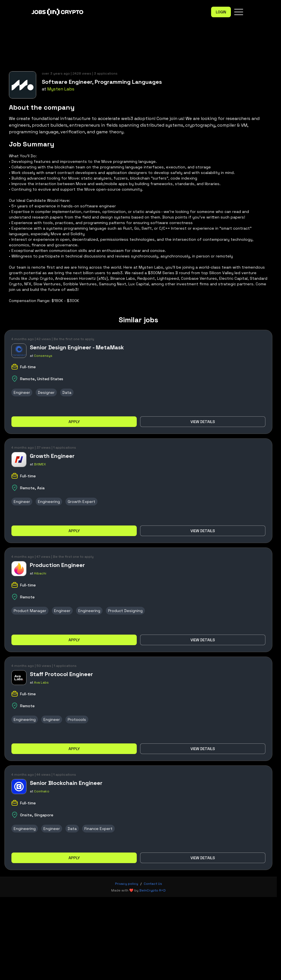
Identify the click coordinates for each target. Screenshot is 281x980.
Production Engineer (57, 565)
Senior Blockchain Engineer (66, 783)
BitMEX (40, 464)
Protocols (77, 719)
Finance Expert (98, 829)
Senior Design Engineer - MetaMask (77, 347)
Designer (46, 392)
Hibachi (40, 573)
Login (221, 12)
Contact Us (153, 884)
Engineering (49, 502)
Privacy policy (127, 884)
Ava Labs (41, 682)
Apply (74, 422)
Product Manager (30, 611)
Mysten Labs (61, 89)
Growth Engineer (52, 456)
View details (203, 422)
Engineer (22, 392)
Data (67, 392)
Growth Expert (81, 502)
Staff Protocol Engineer (61, 674)
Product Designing (125, 611)
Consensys (43, 356)
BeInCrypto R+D (152, 890)
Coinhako (42, 791)
